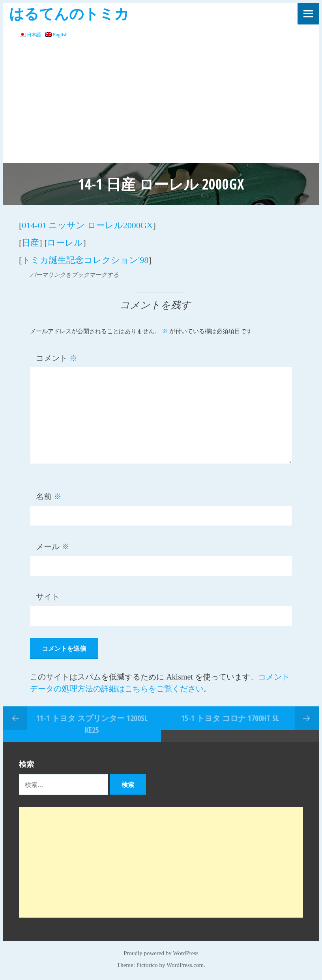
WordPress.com (185, 965)
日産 (30, 243)
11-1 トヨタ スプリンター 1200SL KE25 (92, 724)
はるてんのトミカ (69, 13)
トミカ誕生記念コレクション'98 (85, 260)
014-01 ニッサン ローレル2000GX (87, 225)
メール (53, 546)
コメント (57, 358)
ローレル (65, 243)
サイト (48, 597)
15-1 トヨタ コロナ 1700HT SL (230, 718)
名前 (49, 496)
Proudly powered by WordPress (161, 953)
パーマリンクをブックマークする (74, 275)
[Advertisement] (161, 104)
